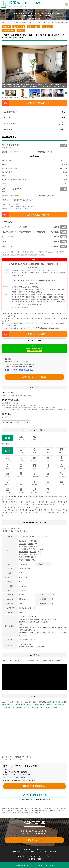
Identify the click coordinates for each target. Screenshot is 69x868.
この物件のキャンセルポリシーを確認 (16, 422)
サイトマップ (31, 856)
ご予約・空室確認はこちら (36, 786)
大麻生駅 (33, 552)
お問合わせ (41, 859)
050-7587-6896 (23, 370)
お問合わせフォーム (34, 840)
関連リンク (20, 856)
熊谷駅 (30, 541)
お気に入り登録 (36, 341)
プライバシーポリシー (45, 856)
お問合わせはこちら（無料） (35, 377)
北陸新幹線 (23, 544)
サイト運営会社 (30, 859)
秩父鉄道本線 (23, 546)
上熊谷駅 (33, 549)
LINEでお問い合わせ (34, 349)
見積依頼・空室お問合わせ (38, 103)
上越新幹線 (23, 541)
